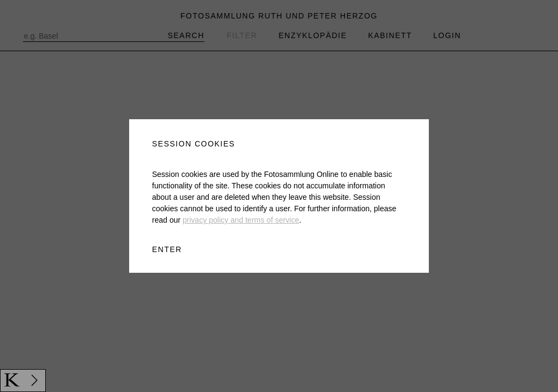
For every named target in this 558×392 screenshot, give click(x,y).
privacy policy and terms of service (241, 220)
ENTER (167, 249)
